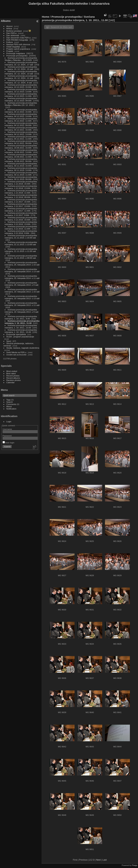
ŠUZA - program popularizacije (20, 337)
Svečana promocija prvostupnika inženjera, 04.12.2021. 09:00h (21, 142)
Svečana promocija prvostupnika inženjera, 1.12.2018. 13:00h (21, 187)
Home (46, 17)
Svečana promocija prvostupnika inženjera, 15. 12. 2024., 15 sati (21, 68)
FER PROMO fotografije (17, 40)
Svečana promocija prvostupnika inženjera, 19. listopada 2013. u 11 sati (22, 304)
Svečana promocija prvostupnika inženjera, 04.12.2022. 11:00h (21, 120)
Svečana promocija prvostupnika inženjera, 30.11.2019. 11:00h (21, 174)
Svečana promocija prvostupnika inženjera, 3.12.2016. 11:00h (21, 228)
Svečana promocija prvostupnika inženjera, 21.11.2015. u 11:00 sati (21, 250)
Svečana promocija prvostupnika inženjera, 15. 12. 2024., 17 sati (21, 63)
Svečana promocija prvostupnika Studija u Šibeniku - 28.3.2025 (21, 59)
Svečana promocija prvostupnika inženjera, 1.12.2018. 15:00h (21, 183)
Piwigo (135, 865)
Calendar (11, 382)
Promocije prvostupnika (17, 56)
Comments (11, 404)
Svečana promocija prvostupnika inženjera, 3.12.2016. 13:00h (21, 223)
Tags (9, 400)
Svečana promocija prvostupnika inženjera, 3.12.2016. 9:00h (21, 232)
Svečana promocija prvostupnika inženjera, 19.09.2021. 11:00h (21, 156)
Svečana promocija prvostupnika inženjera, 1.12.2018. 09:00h (21, 196)
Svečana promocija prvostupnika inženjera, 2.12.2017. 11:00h (21, 210)
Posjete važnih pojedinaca (18, 49)
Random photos (14, 380)
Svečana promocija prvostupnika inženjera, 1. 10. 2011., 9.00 (21, 317)
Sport (9, 341)
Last (105, 860)
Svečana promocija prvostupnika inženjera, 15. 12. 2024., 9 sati (21, 81)
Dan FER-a (11, 33)
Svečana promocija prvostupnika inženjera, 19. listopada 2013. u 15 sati (22, 290)
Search (10, 402)
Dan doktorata (13, 35)
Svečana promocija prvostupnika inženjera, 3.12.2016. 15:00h (21, 219)
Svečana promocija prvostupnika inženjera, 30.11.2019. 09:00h (21, 178)
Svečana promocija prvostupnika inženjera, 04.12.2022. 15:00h (21, 111)
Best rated (11, 373)
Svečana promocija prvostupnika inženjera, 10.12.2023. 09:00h (21, 99)
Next (98, 860)
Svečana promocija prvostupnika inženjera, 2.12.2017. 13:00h (21, 205)
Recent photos (13, 376)
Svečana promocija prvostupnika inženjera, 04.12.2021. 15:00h (21, 129)
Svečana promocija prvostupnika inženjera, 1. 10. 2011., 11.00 (22, 322)
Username (7, 429)
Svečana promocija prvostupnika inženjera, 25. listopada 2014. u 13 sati (22, 270)
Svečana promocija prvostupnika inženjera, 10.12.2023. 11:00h (21, 95)
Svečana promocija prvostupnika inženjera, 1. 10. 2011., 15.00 (21, 331)
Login (9, 421)
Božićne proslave (14, 31)
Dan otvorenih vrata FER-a (19, 38)
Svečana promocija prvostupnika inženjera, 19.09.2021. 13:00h (21, 151)
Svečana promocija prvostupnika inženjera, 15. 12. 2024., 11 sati (21, 77)
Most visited (12, 371)
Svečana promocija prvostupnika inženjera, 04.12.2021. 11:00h (21, 138)
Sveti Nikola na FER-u (16, 352)
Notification (11, 409)
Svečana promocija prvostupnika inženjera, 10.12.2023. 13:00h (21, 90)
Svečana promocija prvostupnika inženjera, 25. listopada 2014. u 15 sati (22, 264)
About (9, 406)
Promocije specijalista (16, 334)
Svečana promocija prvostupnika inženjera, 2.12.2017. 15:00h (21, 201)
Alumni (10, 26)
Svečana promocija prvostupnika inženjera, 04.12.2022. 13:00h (21, 115)
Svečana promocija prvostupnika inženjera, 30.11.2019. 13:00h (21, 169)
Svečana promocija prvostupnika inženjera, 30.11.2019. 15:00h (21, 165)
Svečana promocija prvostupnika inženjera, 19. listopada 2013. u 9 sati (22, 311)
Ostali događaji (13, 47)
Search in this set (61, 27)
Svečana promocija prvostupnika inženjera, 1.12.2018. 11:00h (21, 192)
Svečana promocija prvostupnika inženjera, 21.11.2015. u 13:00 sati (21, 243)
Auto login (8, 443)
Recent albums (13, 378)
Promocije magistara (16, 53)
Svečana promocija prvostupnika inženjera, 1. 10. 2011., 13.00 (21, 326)
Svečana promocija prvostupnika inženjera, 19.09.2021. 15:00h (21, 147)
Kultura (10, 42)
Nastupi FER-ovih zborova (18, 44)
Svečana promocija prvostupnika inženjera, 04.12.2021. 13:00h (21, 133)
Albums (6, 21)
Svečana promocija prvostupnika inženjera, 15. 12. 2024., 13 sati (21, 72)
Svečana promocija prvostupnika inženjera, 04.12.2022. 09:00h (21, 124)
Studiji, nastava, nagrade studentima (23, 348)
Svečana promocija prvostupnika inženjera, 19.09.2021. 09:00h (21, 160)
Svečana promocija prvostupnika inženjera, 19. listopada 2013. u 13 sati (22, 297)
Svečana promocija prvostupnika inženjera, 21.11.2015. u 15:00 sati (21, 237)
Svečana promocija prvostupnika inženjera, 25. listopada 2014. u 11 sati (22, 277)
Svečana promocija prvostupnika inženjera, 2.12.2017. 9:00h (21, 214)
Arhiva (9, 28)
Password (7, 436)
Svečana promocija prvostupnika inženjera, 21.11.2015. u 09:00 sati (21, 257)
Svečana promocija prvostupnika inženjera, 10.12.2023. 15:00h (21, 86)
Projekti (10, 51)
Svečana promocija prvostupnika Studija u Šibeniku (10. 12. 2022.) (21, 104)
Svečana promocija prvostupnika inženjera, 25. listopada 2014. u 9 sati (22, 284)
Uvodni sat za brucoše (16, 355)
